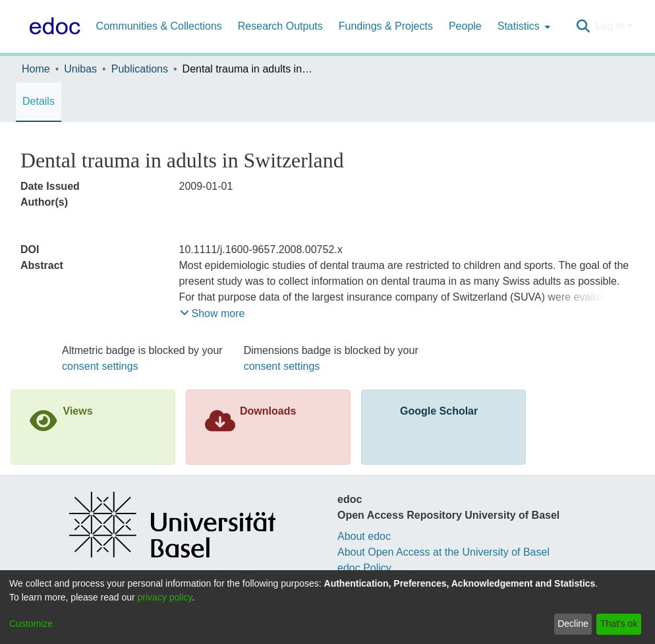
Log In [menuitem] (610, 26)
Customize (31, 624)
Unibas (80, 69)
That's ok (619, 624)
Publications (140, 69)
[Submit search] (583, 26)
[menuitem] (523, 26)
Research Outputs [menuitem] (280, 26)
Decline (573, 624)
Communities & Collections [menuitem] (159, 26)
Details (39, 101)
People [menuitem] (465, 26)
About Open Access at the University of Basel (443, 552)
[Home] (52, 26)
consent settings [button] (100, 366)
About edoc (364, 536)
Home (36, 69)
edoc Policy (364, 568)
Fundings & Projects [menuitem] (386, 26)
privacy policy (165, 597)
